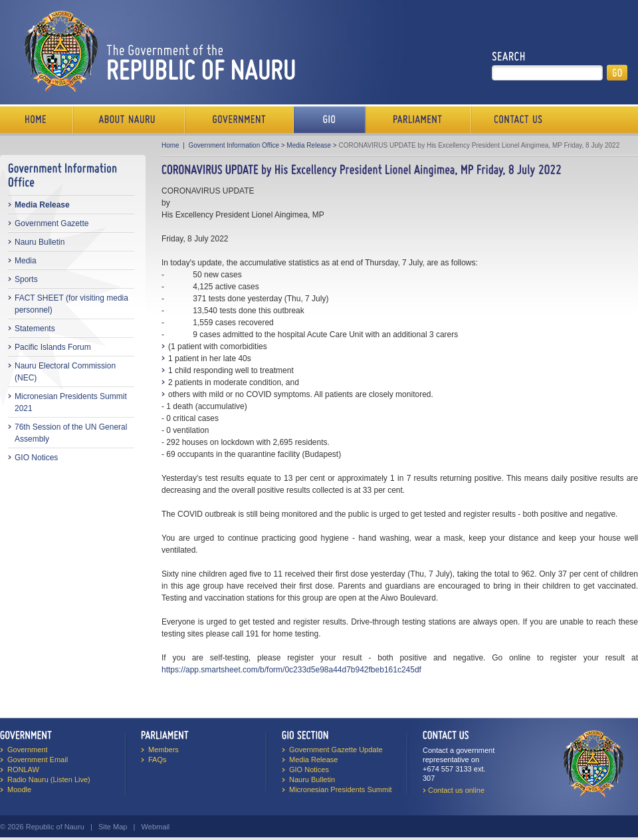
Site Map (113, 827)
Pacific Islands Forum (53, 347)
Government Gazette (52, 223)
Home (37, 120)
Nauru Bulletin (40, 242)
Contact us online (456, 790)
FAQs (158, 760)
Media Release (42, 205)
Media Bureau (330, 120)
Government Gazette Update (336, 750)
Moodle (19, 789)
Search (509, 57)
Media (26, 261)
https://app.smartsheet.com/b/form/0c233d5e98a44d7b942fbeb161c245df (291, 670)
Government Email (38, 760)
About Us (129, 120)
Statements (35, 329)
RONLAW (23, 770)
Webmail (156, 827)
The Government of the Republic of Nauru (157, 51)
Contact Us (515, 120)
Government (239, 120)
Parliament (418, 120)
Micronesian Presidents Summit (341, 789)
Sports (26, 279)
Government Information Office (234, 145)
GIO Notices (36, 458)
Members (163, 750)
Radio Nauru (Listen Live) (49, 779)
